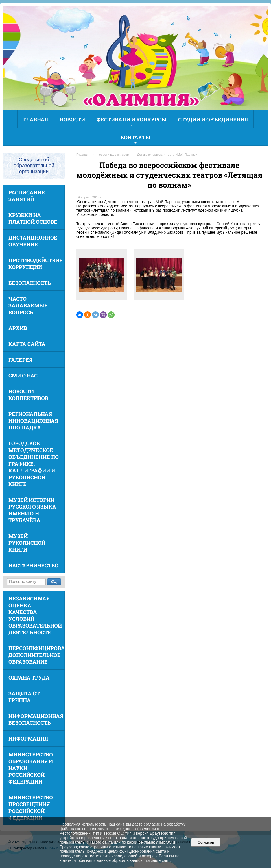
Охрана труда (29, 678)
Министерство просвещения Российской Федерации (31, 808)
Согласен (206, 842)
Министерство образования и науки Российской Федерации (31, 768)
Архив (18, 328)
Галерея (20, 360)
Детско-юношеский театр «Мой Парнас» (167, 155)
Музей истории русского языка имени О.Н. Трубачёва (32, 510)
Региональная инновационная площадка (33, 421)
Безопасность (30, 283)
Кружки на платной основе (33, 218)
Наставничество (33, 565)
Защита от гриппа (24, 697)
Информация (28, 739)
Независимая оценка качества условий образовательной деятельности (35, 615)
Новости (72, 120)
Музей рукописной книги (27, 543)
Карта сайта (27, 344)
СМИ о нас (23, 376)
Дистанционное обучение (33, 241)
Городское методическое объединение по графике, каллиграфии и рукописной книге (34, 464)
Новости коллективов (28, 395)
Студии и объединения (213, 120)
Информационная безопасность (36, 719)
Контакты (135, 137)
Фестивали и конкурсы (132, 120)
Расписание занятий (27, 196)
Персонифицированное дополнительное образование (37, 655)
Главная (36, 120)
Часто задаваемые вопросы (28, 305)
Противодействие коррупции (36, 264)
